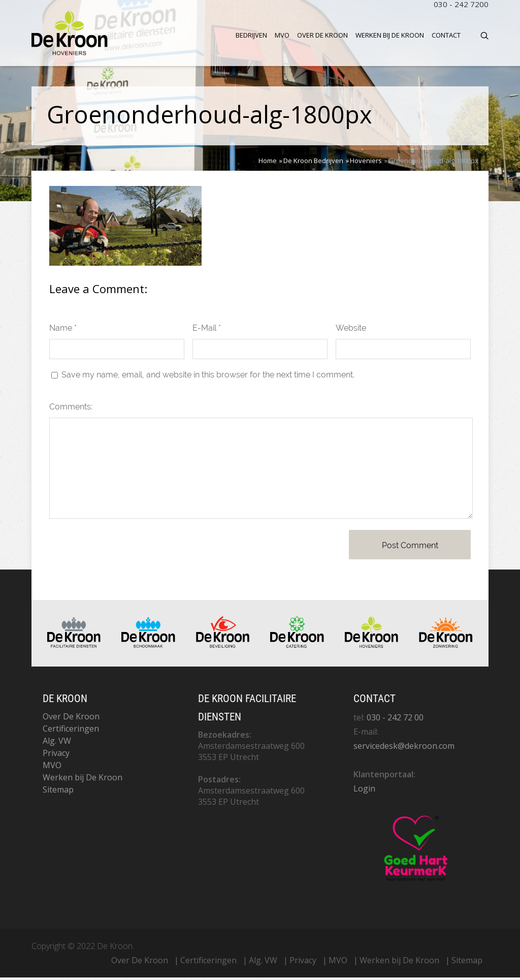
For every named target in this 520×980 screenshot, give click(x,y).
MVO (282, 35)
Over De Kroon (322, 35)
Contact (446, 35)
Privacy (56, 755)
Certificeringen (71, 731)
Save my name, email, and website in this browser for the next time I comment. (208, 377)
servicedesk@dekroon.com (404, 748)
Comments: (71, 409)
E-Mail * (207, 330)
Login (364, 791)
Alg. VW (57, 743)
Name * (63, 330)
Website (351, 330)
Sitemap (58, 792)
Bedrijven (251, 35)
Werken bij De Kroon (390, 35)
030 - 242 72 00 (395, 720)
